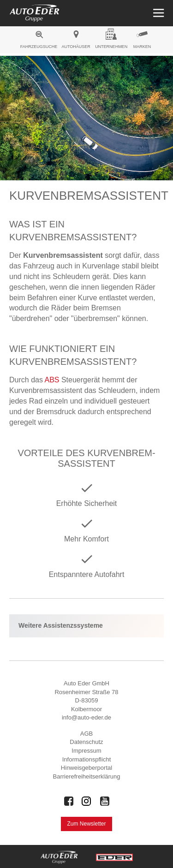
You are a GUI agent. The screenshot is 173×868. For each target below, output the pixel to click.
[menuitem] (39, 41)
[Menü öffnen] (158, 13)
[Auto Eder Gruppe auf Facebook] (69, 801)
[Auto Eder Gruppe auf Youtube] (105, 801)
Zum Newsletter (86, 824)
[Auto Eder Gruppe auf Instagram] (87, 801)
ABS (52, 380)
